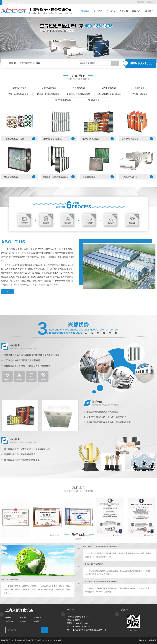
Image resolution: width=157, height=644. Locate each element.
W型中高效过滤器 (109, 88)
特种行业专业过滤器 (139, 94)
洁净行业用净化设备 (63, 100)
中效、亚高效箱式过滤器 (18, 94)
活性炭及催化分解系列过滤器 (109, 94)
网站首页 (141, 2)
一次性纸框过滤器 (19, 88)
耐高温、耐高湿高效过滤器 (48, 94)
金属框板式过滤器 (49, 88)
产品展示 (111, 11)
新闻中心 (136, 11)
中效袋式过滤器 (79, 88)
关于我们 (98, 11)
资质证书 (123, 11)
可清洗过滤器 (94, 100)
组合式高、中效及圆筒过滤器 (79, 94)
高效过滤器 (140, 88)
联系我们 (151, 2)
